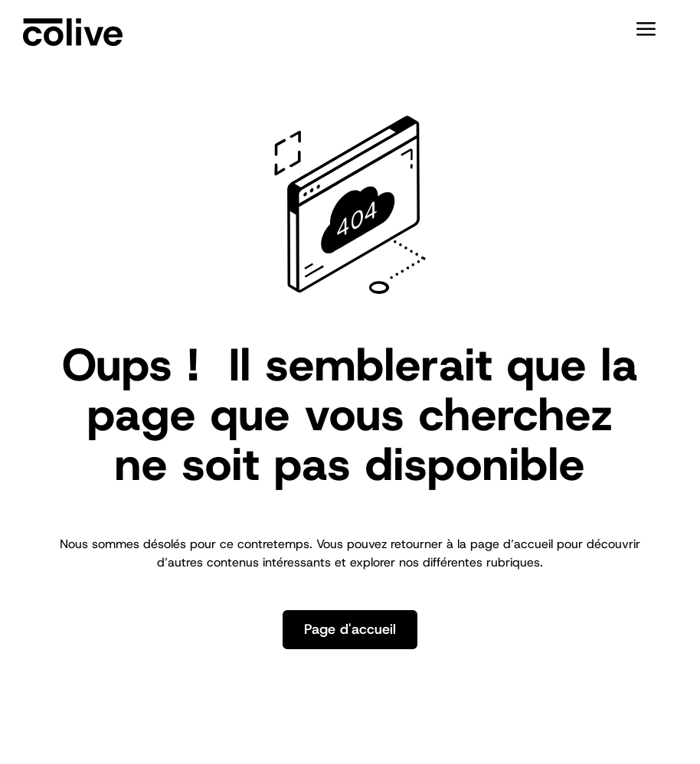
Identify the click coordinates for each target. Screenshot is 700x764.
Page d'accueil (350, 629)
